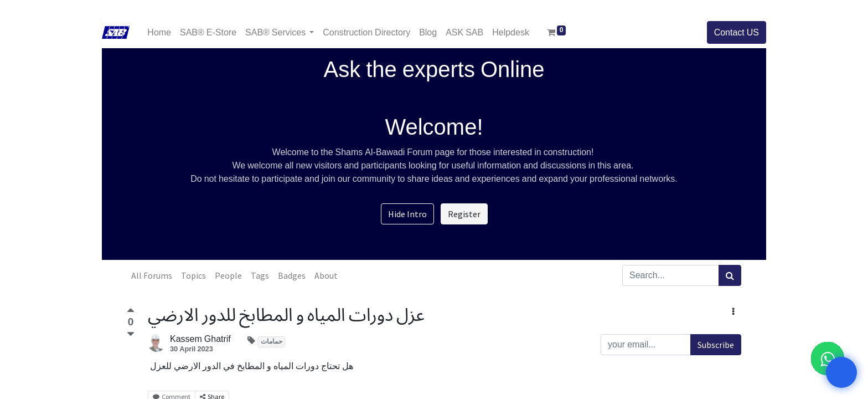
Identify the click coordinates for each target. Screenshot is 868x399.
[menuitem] (159, 32)
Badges (292, 275)
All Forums (152, 275)
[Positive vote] (131, 312)
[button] (733, 311)
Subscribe (716, 345)
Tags (260, 275)
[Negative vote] (131, 334)
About (326, 275)
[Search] (730, 275)
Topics (193, 275)
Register (464, 214)
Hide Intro (407, 214)
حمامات (272, 342)
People (228, 275)
